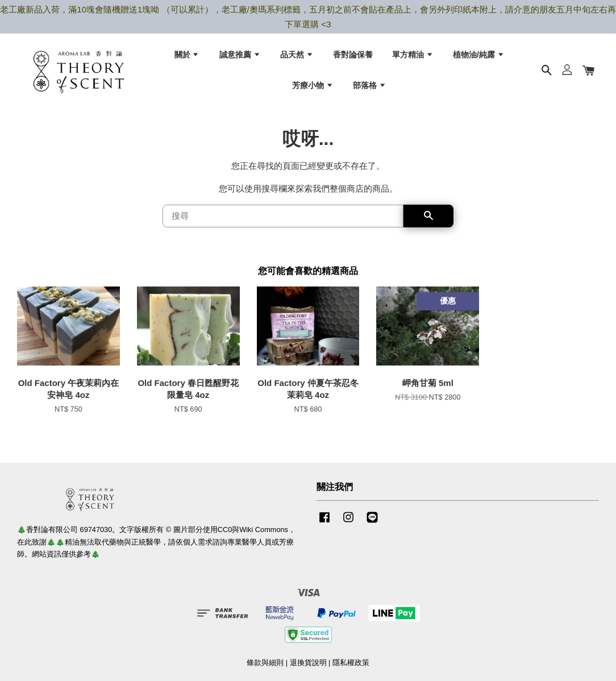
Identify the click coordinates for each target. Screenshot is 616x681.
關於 (187, 57)
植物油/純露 (479, 57)
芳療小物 (313, 88)
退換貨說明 (308, 669)
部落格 (370, 88)
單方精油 (413, 57)
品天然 (297, 57)
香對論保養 (353, 57)
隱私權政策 (351, 669)
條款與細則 (265, 669)
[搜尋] (283, 222)
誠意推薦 (240, 57)
